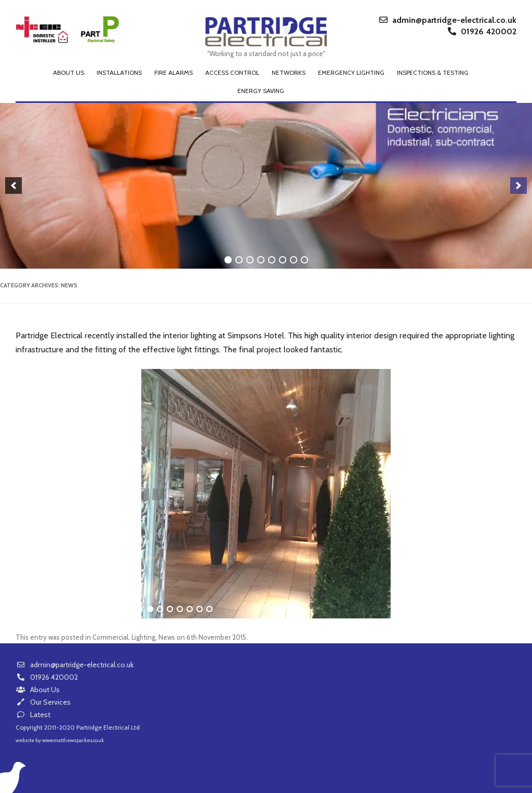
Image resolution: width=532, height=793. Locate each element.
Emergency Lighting (351, 72)
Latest (33, 715)
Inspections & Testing (433, 72)
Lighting (143, 637)
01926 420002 (482, 32)
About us (69, 72)
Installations (119, 72)
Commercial (110, 637)
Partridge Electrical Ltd (266, 32)
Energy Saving (261, 91)
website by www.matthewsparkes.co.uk (60, 740)
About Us (38, 690)
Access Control (232, 72)
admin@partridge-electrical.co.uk (448, 20)
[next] (518, 186)
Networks (289, 72)
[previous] (14, 186)
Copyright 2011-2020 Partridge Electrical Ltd (78, 727)
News (167, 637)
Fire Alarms (174, 72)
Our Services (43, 702)
